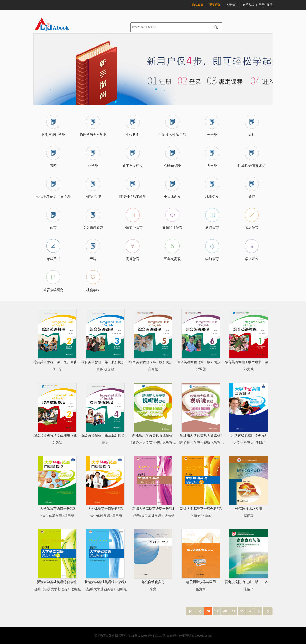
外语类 (212, 135)
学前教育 (212, 259)
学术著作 (252, 259)
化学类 (93, 166)
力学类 (212, 166)
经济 (93, 259)
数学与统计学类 (53, 135)
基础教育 (252, 228)
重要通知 (215, 4)
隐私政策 (198, 4)
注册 (270, 4)
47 (217, 611)
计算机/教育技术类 (252, 166)
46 (208, 611)
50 (242, 611)
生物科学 (133, 135)
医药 (53, 166)
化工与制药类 (133, 166)
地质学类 (212, 197)
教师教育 (212, 228)
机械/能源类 (172, 166)
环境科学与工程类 (133, 197)
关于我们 (232, 4)
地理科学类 (93, 197)
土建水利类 (172, 197)
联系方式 (248, 4)
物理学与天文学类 (93, 135)
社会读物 (93, 290)
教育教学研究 (53, 290)
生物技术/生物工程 (172, 135)
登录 (262, 4)
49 (233, 611)
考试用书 (53, 259)
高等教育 (133, 259)
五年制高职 (172, 259)
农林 (252, 135)
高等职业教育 (172, 228)
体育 (53, 228)
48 (225, 611)
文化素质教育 (93, 228)
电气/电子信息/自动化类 (53, 197)
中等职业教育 (133, 228)
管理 (252, 197)
